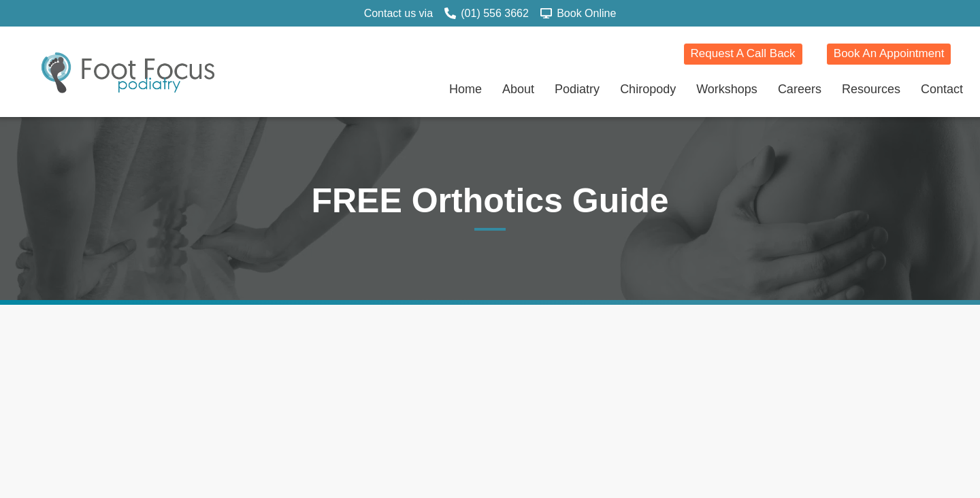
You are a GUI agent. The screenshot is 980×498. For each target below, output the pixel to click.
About (518, 89)
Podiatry (577, 89)
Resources (871, 89)
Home (465, 89)
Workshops (727, 89)
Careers (800, 89)
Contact (942, 89)
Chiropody (648, 89)
